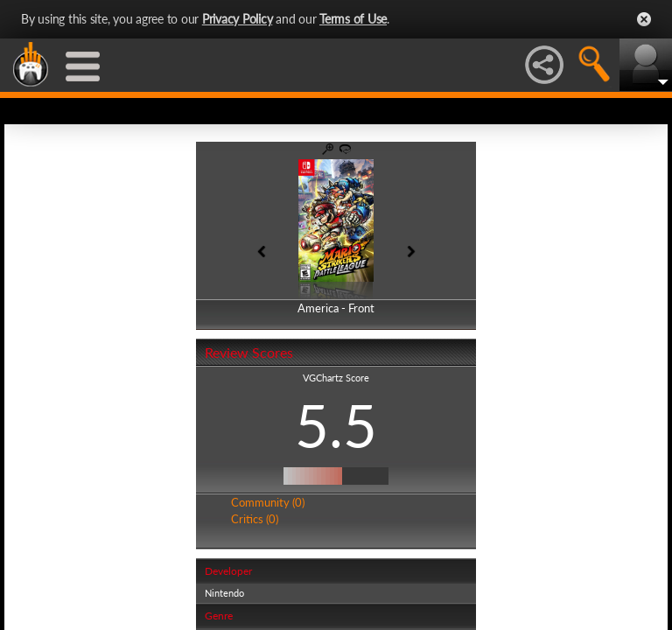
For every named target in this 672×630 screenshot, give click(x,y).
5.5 (336, 425)
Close (644, 19)
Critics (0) (255, 519)
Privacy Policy (238, 19)
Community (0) (268, 502)
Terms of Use (353, 19)
